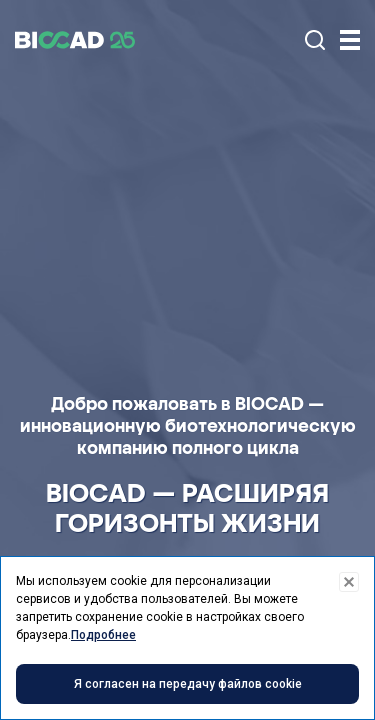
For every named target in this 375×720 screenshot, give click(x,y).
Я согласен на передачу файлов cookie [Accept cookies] (188, 684)
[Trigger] (350, 40)
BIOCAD (75, 40)
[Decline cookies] (349, 582)
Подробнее (103, 635)
